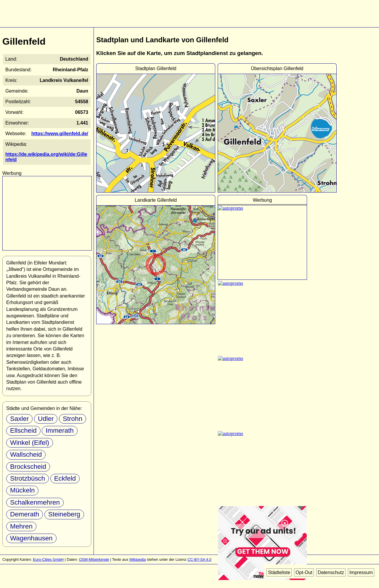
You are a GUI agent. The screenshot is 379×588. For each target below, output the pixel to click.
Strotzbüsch (28, 478)
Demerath (25, 514)
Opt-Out (304, 572)
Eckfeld (65, 478)
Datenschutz (331, 572)
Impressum (361, 572)
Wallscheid (26, 454)
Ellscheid (23, 430)
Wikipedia (138, 559)
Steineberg (64, 514)
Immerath (60, 430)
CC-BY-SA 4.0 (199, 559)
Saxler (19, 419)
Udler (46, 419)
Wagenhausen (31, 538)
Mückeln (22, 490)
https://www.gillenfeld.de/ (60, 134)
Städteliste (279, 572)
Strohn (73, 419)
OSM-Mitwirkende (94, 559)
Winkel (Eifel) (30, 443)
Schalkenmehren (35, 502)
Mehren (21, 526)
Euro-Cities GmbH (48, 559)
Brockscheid (28, 467)
